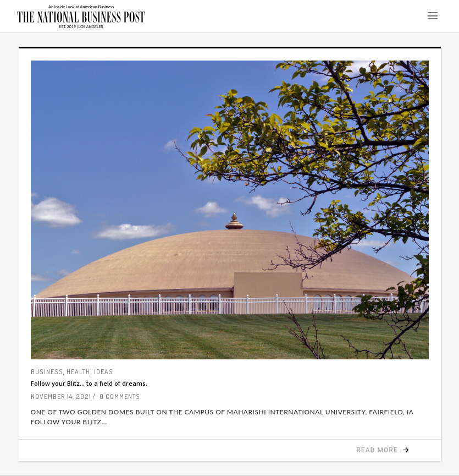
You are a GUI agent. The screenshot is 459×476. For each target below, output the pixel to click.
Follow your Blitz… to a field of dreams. (89, 384)
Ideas (104, 372)
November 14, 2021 (61, 396)
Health (78, 372)
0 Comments (120, 396)
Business (47, 372)
